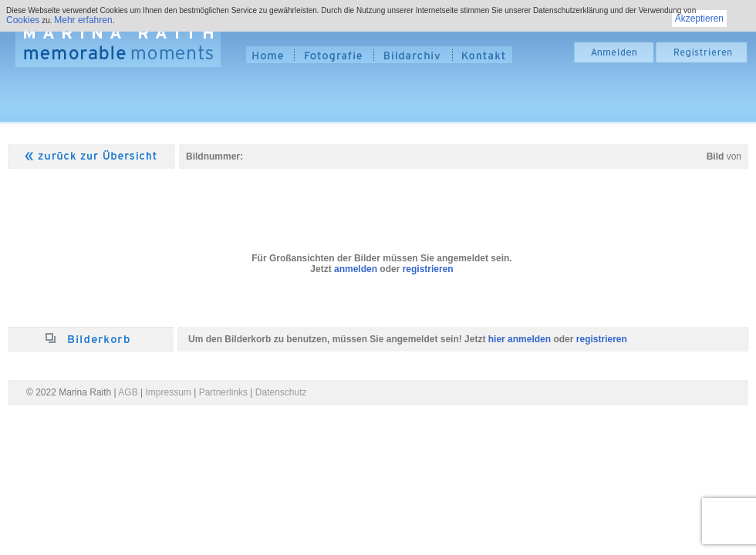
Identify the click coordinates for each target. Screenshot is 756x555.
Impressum (169, 392)
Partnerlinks (223, 392)
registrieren (428, 269)
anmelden (356, 269)
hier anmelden (520, 339)
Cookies (23, 20)
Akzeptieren (699, 18)
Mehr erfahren (83, 20)
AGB (128, 392)
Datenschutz (281, 392)
